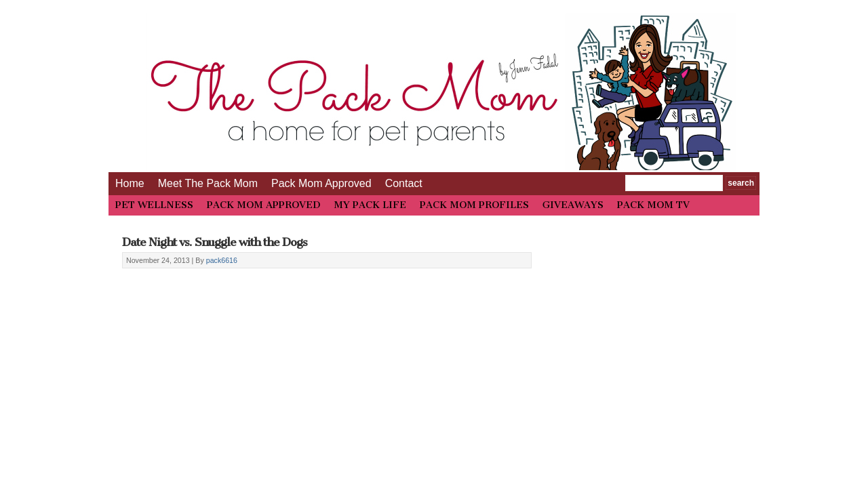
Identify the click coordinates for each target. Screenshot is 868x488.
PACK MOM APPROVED (263, 205)
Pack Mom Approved (321, 183)
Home (130, 183)
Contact (404, 183)
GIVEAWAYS (573, 205)
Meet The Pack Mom (208, 183)
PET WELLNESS (154, 205)
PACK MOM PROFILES (474, 205)
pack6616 (222, 260)
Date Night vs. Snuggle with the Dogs (215, 242)
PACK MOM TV (653, 205)
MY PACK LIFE (370, 205)
